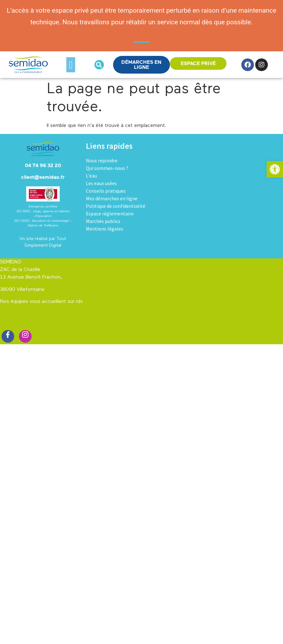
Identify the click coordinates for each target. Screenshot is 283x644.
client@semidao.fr (43, 177)
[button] (71, 65)
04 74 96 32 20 (43, 166)
